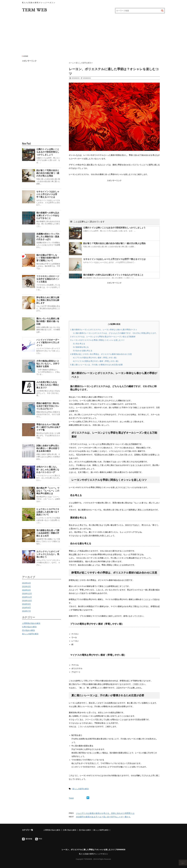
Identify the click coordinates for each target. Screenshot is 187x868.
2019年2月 (26, 590)
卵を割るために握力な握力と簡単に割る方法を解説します (48, 300)
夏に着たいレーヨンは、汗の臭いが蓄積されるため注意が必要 (96, 365)
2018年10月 (27, 601)
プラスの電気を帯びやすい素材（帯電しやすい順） (95, 358)
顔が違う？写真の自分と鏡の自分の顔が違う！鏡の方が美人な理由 (114, 243)
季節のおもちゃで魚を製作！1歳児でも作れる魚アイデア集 (48, 427)
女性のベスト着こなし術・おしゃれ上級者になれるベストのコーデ (48, 470)
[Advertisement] (94, 34)
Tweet (71, 798)
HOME (26, 56)
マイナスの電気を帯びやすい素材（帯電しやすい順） (96, 361)
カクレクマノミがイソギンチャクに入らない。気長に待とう (48, 554)
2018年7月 (26, 611)
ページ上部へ (183, 863)
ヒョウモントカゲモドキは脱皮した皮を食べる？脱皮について (48, 512)
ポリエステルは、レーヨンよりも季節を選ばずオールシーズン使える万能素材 (103, 337)
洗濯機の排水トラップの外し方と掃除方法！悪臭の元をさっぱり (48, 237)
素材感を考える (81, 347)
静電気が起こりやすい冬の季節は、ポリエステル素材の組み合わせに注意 (101, 354)
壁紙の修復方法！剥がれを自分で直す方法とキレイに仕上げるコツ (48, 406)
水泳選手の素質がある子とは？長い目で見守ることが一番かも (103, 817)
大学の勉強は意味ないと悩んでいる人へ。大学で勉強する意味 (48, 364)
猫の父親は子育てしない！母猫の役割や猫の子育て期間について (48, 258)
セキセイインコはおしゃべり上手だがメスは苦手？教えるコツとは (114, 259)
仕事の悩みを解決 (29, 627)
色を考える (79, 344)
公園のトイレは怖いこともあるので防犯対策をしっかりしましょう (114, 228)
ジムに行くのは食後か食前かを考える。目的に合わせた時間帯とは (105, 813)
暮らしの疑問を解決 (81, 789)
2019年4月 (26, 583)
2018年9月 (26, 604)
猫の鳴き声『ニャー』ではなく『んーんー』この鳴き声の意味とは (48, 491)
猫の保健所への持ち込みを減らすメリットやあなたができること (113, 275)
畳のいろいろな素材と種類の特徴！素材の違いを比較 (48, 321)
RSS (40, 839)
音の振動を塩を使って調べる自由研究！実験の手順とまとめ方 (48, 533)
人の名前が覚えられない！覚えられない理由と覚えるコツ (48, 385)
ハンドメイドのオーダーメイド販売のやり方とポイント (48, 342)
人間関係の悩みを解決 (31, 623)
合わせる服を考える (83, 351)
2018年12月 (27, 594)
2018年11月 (27, 597)
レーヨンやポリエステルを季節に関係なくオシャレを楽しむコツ (97, 340)
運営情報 (29, 839)
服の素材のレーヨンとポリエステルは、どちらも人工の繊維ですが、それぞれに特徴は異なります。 (115, 333)
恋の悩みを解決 (28, 630)
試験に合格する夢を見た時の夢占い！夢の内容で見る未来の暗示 (48, 448)
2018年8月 (26, 608)
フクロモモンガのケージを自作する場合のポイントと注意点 (48, 279)
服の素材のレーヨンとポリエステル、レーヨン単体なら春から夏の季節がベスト (104, 330)
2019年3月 (26, 587)
